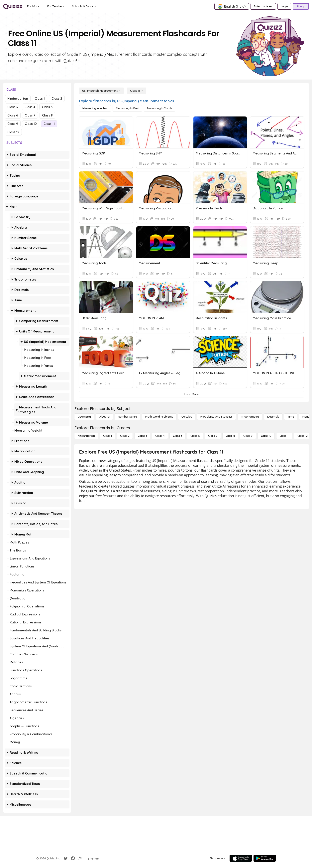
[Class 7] (213, 436)
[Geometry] (84, 417)
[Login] (284, 6)
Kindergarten (18, 99)
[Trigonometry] (250, 417)
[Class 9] (248, 436)
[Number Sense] (127, 417)
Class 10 (31, 124)
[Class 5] (177, 436)
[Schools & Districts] (84, 6)
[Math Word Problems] (159, 417)
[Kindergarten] (86, 436)
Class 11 (49, 124)
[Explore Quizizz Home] (13, 6)
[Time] (291, 417)
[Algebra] (104, 417)
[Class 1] (107, 436)
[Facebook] (73, 858)
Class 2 (57, 99)
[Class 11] (137, 91)
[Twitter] (66, 858)
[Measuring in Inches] (95, 108)
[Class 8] (230, 436)
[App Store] (241, 858)
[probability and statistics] (216, 417)
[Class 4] (160, 436)
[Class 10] (266, 436)
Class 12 (13, 132)
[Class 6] (195, 436)
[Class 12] (303, 436)
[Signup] (301, 6)
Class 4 (30, 107)
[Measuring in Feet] (127, 108)
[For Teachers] (56, 6)
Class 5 (47, 107)
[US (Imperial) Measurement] (101, 91)
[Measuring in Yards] (159, 108)
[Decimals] (273, 417)
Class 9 (13, 124)
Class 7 (30, 115)
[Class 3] (142, 436)
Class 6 (13, 115)
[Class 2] (125, 436)
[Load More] (192, 394)
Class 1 (40, 99)
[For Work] (33, 6)
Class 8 (47, 115)
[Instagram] (80, 858)
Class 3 (13, 107)
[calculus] (187, 417)
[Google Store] (265, 858)
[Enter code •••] (263, 6)
